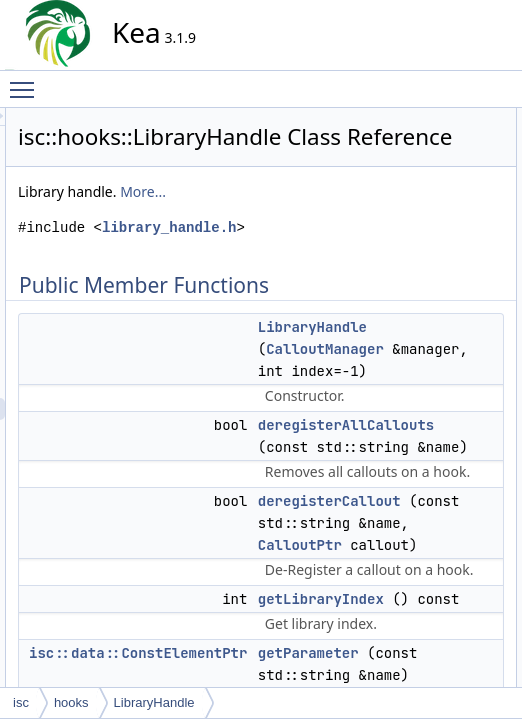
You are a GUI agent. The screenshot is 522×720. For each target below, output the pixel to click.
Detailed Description (446, 361)
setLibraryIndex (450, 339)
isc (21, 702)
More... (323, 247)
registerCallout (447, 295)
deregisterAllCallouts (464, 163)
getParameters (448, 273)
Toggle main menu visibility (27, 81)
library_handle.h (273, 305)
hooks (71, 702)
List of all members (443, 647)
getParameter (445, 229)
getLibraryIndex (450, 207)
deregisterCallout (454, 185)
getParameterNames (464, 251)
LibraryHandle (446, 141)
